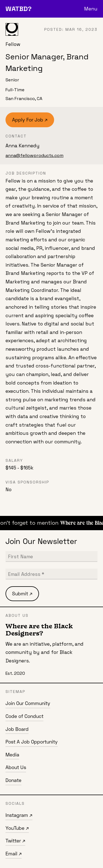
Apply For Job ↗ (30, 120)
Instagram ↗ (19, 815)
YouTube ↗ (17, 828)
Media (12, 755)
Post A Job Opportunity (32, 742)
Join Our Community (28, 703)
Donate (13, 780)
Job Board (17, 729)
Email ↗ (14, 854)
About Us (16, 767)
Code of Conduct (24, 716)
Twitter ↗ (15, 841)
